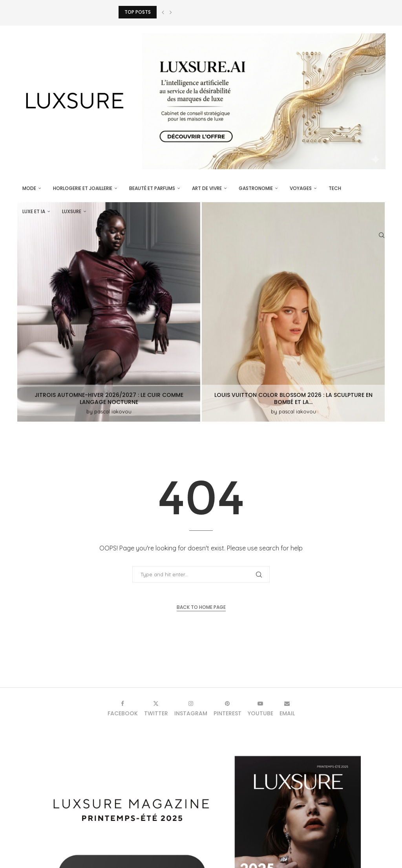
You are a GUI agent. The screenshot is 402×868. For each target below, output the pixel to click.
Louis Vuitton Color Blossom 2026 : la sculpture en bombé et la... (293, 398)
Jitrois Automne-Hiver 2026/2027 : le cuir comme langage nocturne (109, 398)
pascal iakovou (113, 411)
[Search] (382, 235)
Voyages (301, 188)
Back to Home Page (201, 607)
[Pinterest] (227, 708)
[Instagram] (191, 708)
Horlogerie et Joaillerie (83, 188)
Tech (335, 188)
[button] (163, 12)
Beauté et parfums (152, 188)
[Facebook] (123, 708)
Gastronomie (256, 188)
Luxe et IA (34, 211)
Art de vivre (207, 188)
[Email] (287, 708)
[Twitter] (156, 708)
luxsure (72, 211)
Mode (29, 188)
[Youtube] (260, 708)
